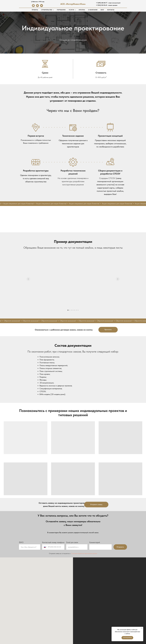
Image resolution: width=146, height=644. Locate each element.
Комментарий (95, 542)
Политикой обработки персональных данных (84, 554)
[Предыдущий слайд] (28, 279)
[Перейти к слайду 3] (71, 310)
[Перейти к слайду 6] (76, 310)
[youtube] (42, 6)
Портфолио (61, 10)
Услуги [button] (72, 10)
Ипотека (82, 10)
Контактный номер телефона (53, 542)
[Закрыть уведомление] (142, 628)
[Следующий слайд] (118, 279)
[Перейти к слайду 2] (70, 310)
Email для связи (72, 542)
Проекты (35, 10)
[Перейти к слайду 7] (78, 310)
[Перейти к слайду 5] (75, 310)
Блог (102, 10)
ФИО (21, 542)
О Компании (93, 10)
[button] (96, 505)
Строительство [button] (47, 10)
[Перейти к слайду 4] (73, 310)
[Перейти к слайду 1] (68, 310)
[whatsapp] (33, 6)
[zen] (37, 6)
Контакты (111, 10)
